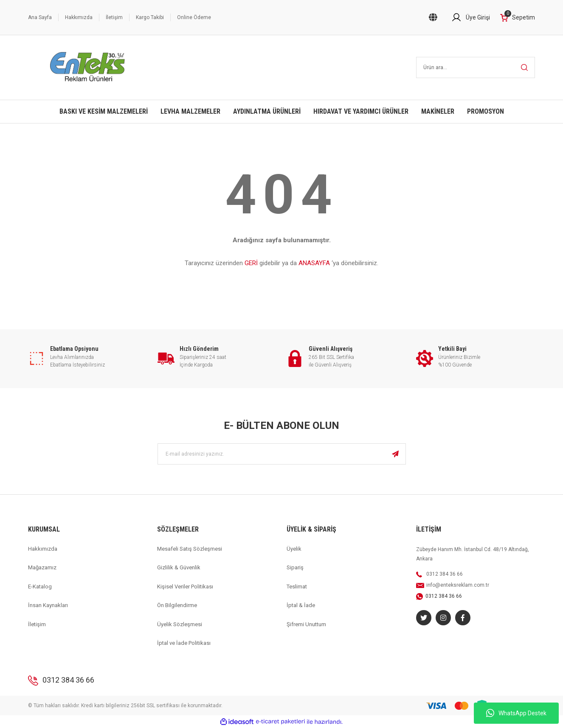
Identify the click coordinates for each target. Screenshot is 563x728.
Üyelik (294, 549)
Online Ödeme (194, 17)
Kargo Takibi (150, 17)
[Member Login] (471, 17)
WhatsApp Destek (516, 713)
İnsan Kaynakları (48, 605)
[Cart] (518, 18)
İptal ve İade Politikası (184, 643)
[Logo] (88, 67)
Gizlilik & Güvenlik (179, 567)
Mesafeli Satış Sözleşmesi (190, 549)
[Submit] (395, 454)
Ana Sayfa (40, 17)
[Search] (476, 67)
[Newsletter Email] (282, 454)
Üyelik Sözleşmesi (180, 624)
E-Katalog (40, 587)
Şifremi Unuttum (306, 624)
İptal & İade (301, 605)
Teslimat (297, 587)
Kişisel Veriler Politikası (185, 587)
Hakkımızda (79, 17)
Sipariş (295, 567)
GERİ (251, 263)
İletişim (114, 17)
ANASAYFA (314, 263)
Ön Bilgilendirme (177, 605)
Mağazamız (42, 567)
